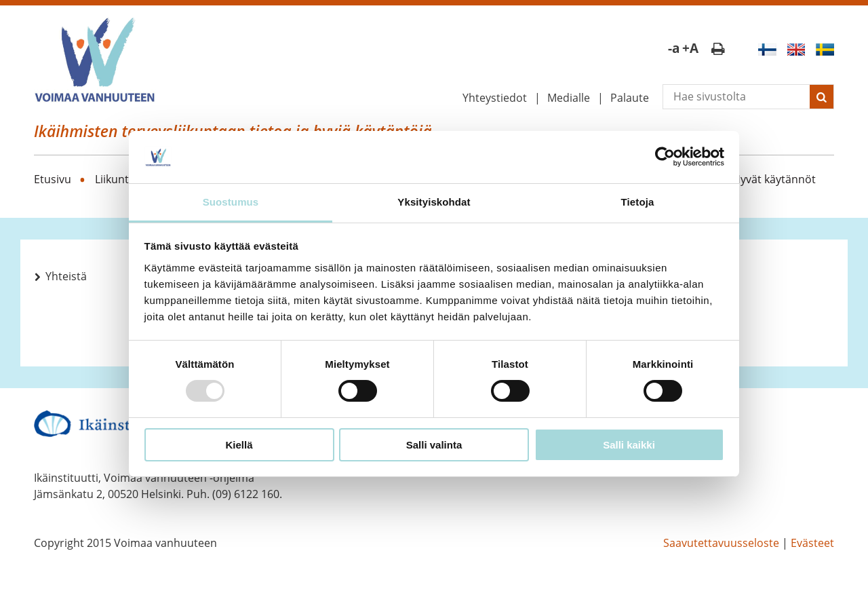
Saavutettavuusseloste (721, 543)
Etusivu (53, 179)
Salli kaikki (629, 445)
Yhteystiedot (495, 98)
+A (690, 48)
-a (674, 48)
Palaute (630, 98)
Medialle (569, 98)
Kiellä (239, 445)
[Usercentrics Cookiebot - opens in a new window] (665, 157)
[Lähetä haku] (822, 97)
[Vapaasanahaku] (736, 97)
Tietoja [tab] (638, 202)
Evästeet (812, 543)
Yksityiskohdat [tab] (434, 202)
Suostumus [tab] (231, 202)
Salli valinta (434, 445)
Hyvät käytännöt (774, 179)
